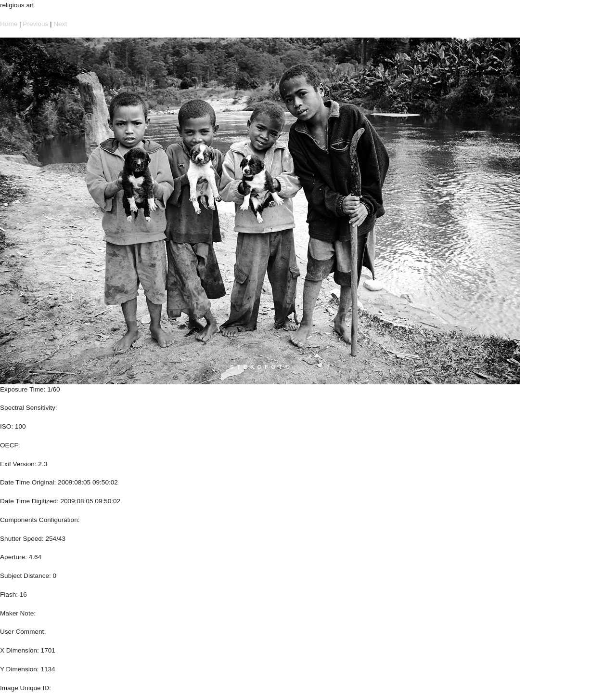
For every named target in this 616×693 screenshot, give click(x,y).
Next (60, 24)
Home (9, 24)
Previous (35, 24)
